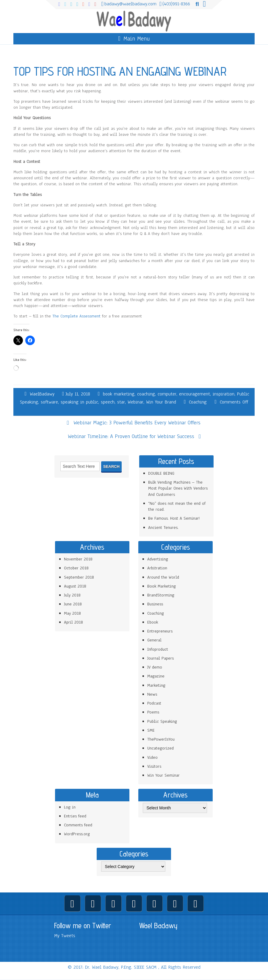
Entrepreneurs (160, 631)
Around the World (163, 577)
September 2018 (79, 577)
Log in (70, 807)
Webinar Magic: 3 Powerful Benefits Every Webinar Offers (137, 423)
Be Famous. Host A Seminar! (174, 518)
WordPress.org (77, 834)
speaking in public (79, 402)
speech (108, 402)
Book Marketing (162, 586)
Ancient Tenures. (163, 528)
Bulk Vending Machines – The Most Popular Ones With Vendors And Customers (178, 488)
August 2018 (75, 586)
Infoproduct (158, 649)
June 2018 (73, 604)
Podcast (154, 703)
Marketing (156, 685)
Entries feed (75, 816)
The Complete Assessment (76, 316)
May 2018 (72, 613)
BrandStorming (161, 595)
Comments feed (78, 825)
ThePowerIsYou (161, 739)
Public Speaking (162, 721)
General (154, 640)
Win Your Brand (161, 402)
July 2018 (72, 595)
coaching (146, 394)
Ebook (153, 622)
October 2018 (76, 568)
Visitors (154, 766)
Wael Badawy (158, 926)
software (49, 402)
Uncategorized (160, 748)
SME (151, 730)
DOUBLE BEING (161, 473)
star (121, 402)
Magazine (156, 676)
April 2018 (73, 622)
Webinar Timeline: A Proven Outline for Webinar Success (131, 436)
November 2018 (78, 559)
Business (155, 604)
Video (152, 757)
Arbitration (157, 568)
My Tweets (65, 936)
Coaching (198, 402)
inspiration (224, 394)
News (152, 694)
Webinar (135, 402)
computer (167, 394)
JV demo (155, 667)
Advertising (158, 559)
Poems (153, 712)
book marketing (119, 394)
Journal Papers (160, 658)
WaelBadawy (42, 394)
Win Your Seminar (163, 775)
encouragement (195, 394)
